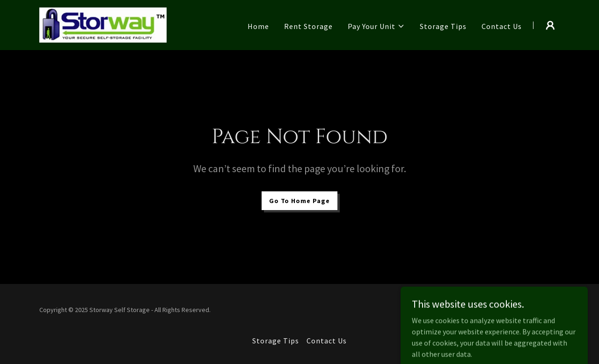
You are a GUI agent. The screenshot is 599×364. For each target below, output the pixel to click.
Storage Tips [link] (443, 26)
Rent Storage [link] (308, 26)
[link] (103, 24)
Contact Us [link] (502, 26)
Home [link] (258, 26)
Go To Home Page (299, 201)
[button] (376, 26)
